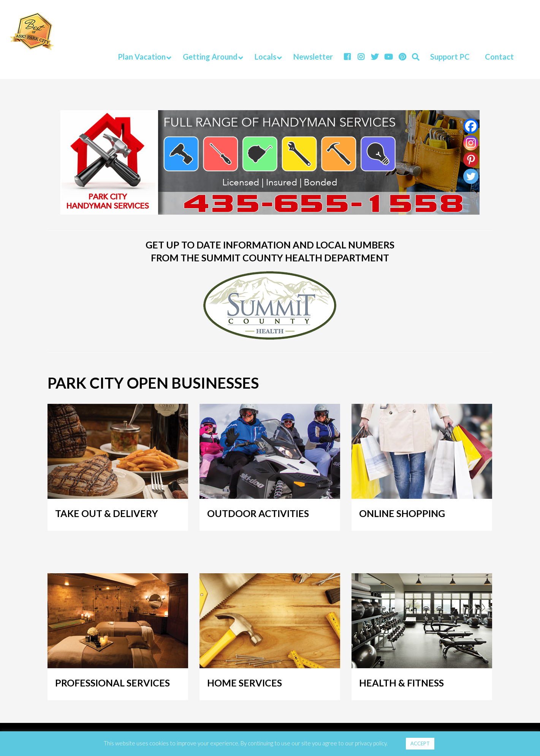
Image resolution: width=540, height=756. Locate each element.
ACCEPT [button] (420, 743)
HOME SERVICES (245, 683)
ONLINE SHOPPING (402, 513)
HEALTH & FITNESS (401, 683)
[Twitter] (471, 176)
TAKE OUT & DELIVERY (107, 513)
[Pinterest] (471, 160)
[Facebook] (471, 126)
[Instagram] (471, 143)
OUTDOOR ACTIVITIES (258, 513)
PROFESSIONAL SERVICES (112, 683)
